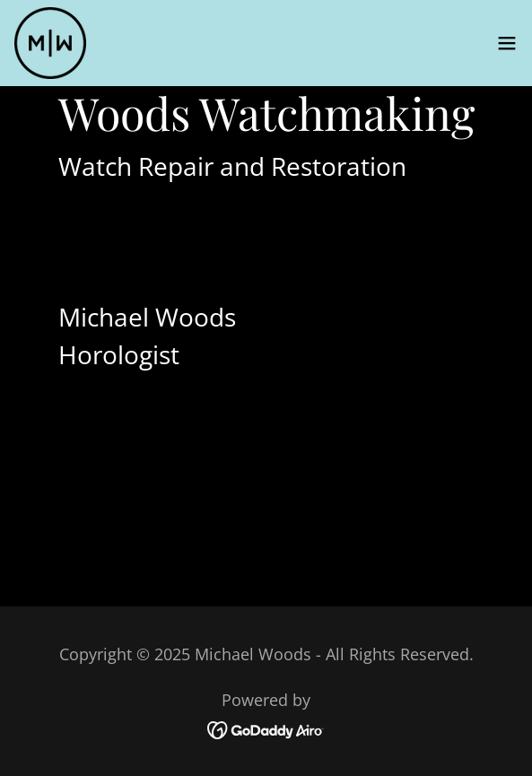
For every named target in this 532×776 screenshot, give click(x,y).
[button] (507, 43)
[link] (50, 43)
